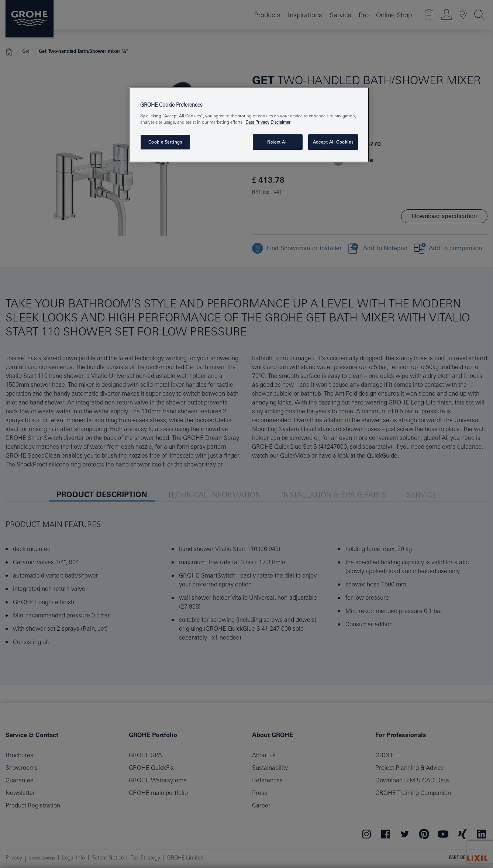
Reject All (277, 142)
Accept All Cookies (333, 142)
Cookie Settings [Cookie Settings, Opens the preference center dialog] (165, 142)
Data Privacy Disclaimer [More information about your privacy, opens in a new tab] (268, 122)
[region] (249, 125)
